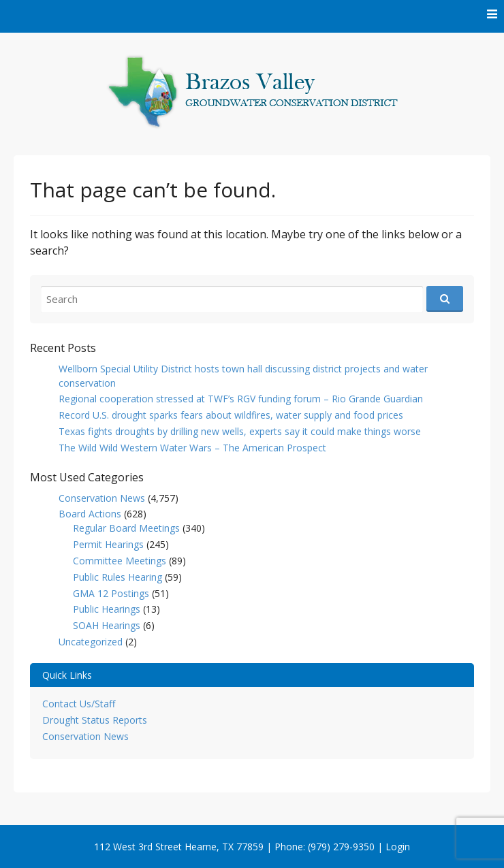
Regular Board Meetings (126, 528)
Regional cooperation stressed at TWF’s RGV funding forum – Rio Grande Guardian (241, 399)
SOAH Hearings (107, 625)
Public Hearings (107, 609)
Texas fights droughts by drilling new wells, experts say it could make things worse (240, 431)
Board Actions (90, 514)
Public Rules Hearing (117, 577)
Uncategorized (91, 642)
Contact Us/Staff (79, 704)
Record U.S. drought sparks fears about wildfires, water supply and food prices (231, 415)
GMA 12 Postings (111, 593)
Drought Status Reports (95, 720)
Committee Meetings (120, 561)
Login (398, 847)
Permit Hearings (108, 544)
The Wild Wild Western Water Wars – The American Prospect (192, 448)
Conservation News (102, 498)
